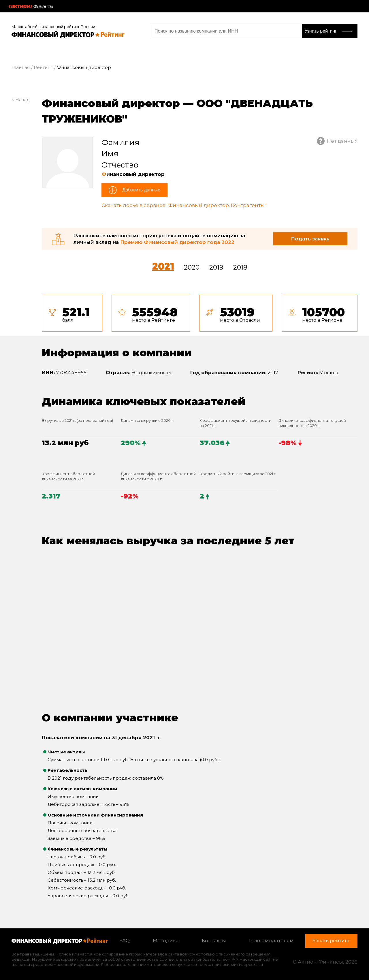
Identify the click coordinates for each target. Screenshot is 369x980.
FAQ (125, 941)
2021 (163, 266)
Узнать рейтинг (321, 31)
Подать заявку (310, 239)
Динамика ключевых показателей (144, 401)
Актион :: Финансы (31, 6)
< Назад (21, 100)
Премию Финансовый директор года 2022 (177, 242)
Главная (21, 67)
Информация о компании (117, 353)
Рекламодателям (271, 941)
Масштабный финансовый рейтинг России (53, 27)
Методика (166, 941)
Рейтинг (43, 67)
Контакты (214, 941)
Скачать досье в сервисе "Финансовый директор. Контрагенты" (184, 205)
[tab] (200, 313)
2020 (192, 267)
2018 (240, 267)
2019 (216, 267)
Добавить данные (141, 190)
